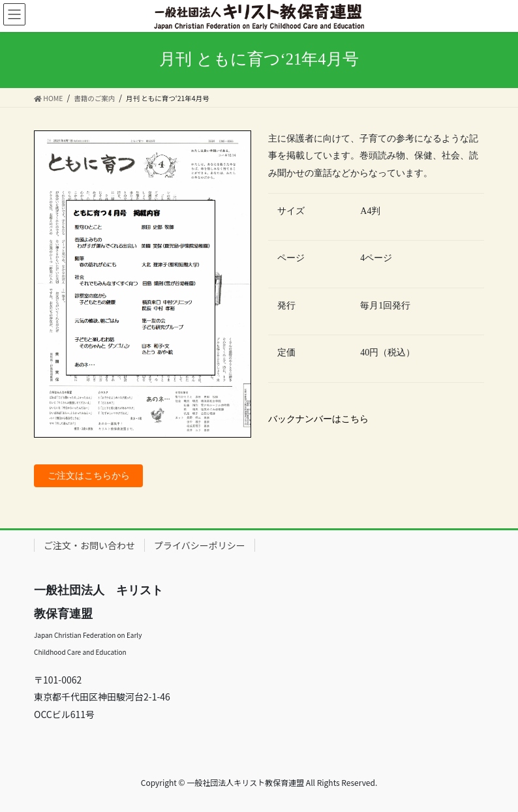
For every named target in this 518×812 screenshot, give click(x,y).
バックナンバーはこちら (318, 419)
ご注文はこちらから (89, 476)
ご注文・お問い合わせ (89, 545)
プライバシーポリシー (200, 545)
